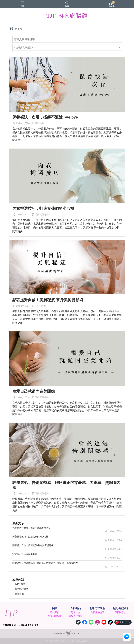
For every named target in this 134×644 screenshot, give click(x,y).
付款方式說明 (97, 608)
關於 (55, 608)
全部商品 (76, 608)
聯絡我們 (55, 612)
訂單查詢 (76, 612)
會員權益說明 (120, 608)
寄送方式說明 (76, 616)
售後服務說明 (97, 612)
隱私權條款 (120, 612)
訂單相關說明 (55, 616)
